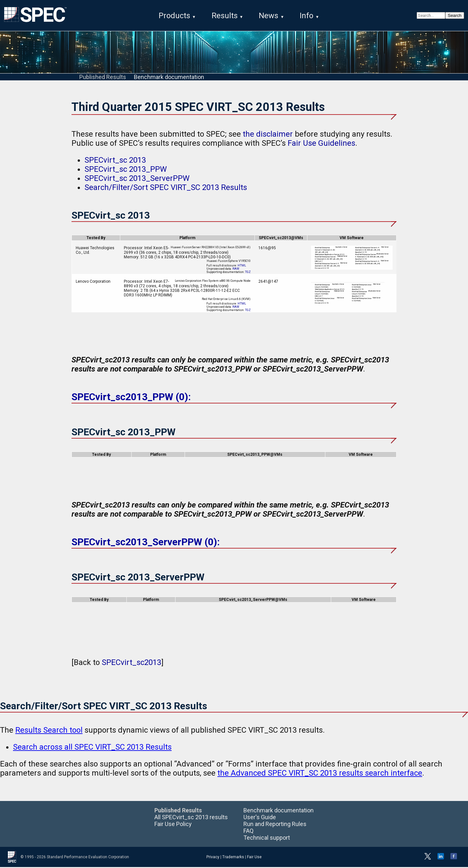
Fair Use (254, 858)
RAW (236, 270)
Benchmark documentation (169, 78)
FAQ (248, 832)
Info (306, 16)
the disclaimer (268, 135)
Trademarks (233, 858)
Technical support (267, 839)
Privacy (213, 858)
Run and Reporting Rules (275, 825)
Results (225, 16)
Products (174, 16)
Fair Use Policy (173, 825)
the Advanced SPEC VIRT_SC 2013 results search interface (320, 774)
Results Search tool (49, 731)
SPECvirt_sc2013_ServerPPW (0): (146, 543)
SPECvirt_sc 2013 (115, 161)
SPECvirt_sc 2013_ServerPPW (137, 180)
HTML (242, 267)
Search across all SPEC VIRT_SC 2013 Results (92, 748)
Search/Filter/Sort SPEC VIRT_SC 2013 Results (166, 189)
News (268, 16)
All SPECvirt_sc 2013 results (191, 818)
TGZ (248, 273)
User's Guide (260, 818)
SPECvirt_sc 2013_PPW (126, 170)
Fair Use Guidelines (321, 144)
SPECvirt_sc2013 (131, 663)
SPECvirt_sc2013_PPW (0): (131, 398)
